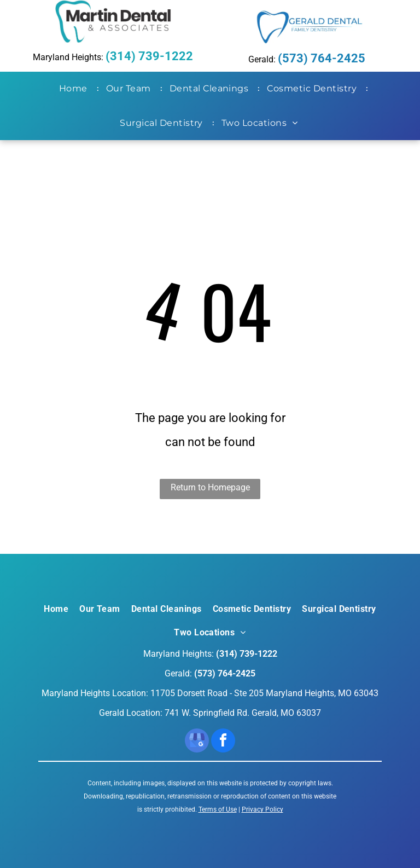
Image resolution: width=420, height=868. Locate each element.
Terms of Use (218, 809)
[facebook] (223, 742)
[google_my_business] (197, 742)
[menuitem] (75, 89)
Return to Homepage (210, 487)
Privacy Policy (262, 809)
